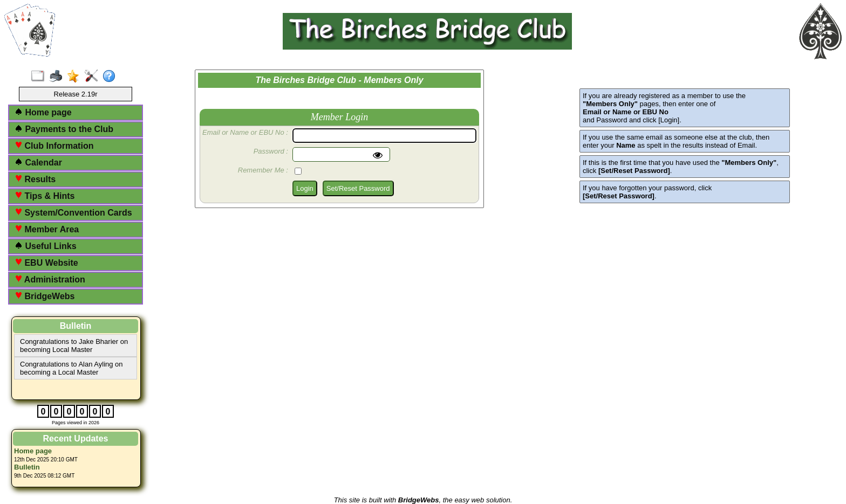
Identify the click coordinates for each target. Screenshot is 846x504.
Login (305, 188)
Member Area (47, 229)
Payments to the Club (64, 129)
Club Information (54, 146)
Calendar (38, 163)
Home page (43, 112)
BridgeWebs (45, 296)
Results (35, 179)
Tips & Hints (45, 196)
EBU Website (46, 263)
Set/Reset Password (358, 188)
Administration (50, 279)
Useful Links (46, 246)
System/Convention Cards (73, 213)
